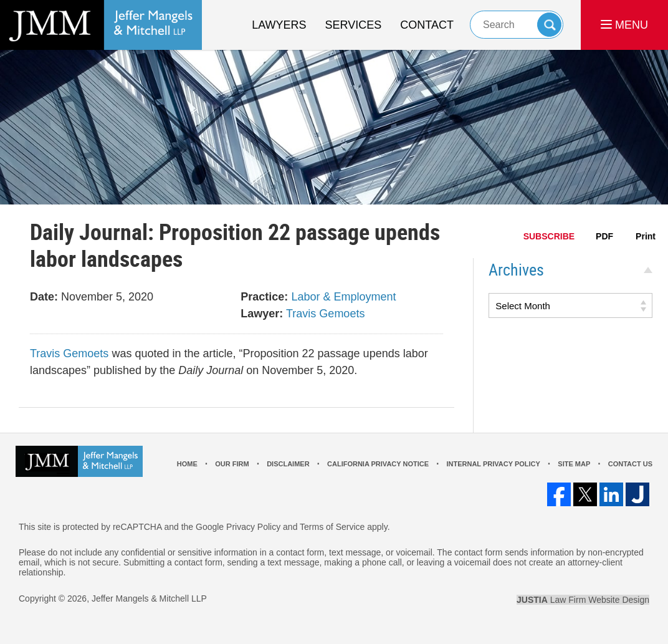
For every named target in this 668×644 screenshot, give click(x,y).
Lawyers (279, 25)
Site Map (574, 464)
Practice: (264, 297)
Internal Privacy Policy (493, 464)
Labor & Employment (343, 297)
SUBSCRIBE (549, 236)
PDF (604, 236)
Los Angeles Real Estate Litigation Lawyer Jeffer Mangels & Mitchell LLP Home (101, 25)
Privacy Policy (253, 527)
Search (549, 25)
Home (187, 464)
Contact (427, 25)
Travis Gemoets (325, 314)
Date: (44, 297)
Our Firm (232, 464)
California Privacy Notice (378, 464)
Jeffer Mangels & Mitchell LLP (149, 598)
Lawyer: (262, 314)
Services (354, 25)
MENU (624, 25)
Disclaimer (288, 464)
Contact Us (630, 464)
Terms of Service (332, 527)
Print (646, 236)
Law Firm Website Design (583, 600)
